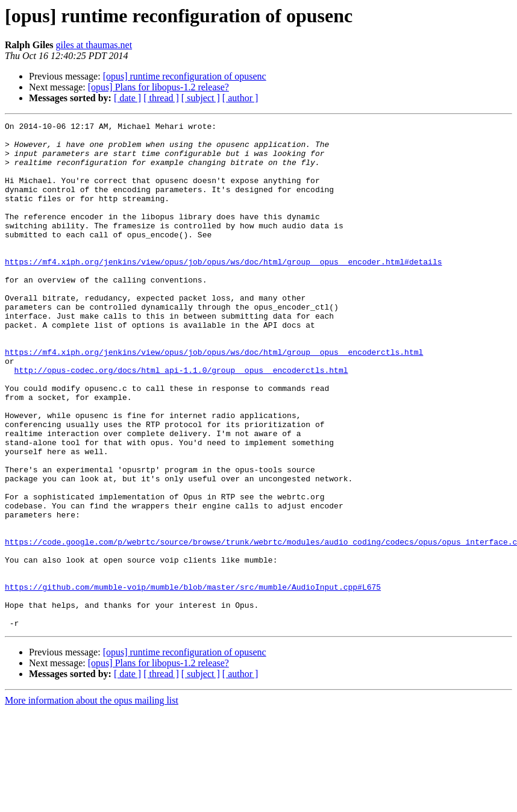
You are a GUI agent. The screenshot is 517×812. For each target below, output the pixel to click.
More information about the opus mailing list (92, 801)
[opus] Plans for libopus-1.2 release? (158, 87)
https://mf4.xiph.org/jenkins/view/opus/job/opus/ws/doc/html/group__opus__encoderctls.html (214, 399)
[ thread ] (161, 98)
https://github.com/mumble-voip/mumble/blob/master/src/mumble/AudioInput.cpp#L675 (193, 681)
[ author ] (240, 98)
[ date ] (127, 98)
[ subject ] (201, 98)
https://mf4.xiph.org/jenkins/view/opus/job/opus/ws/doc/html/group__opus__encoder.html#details (223, 290)
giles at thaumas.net (94, 45)
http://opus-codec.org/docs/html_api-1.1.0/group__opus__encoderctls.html (181, 420)
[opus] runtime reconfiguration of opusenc (185, 76)
